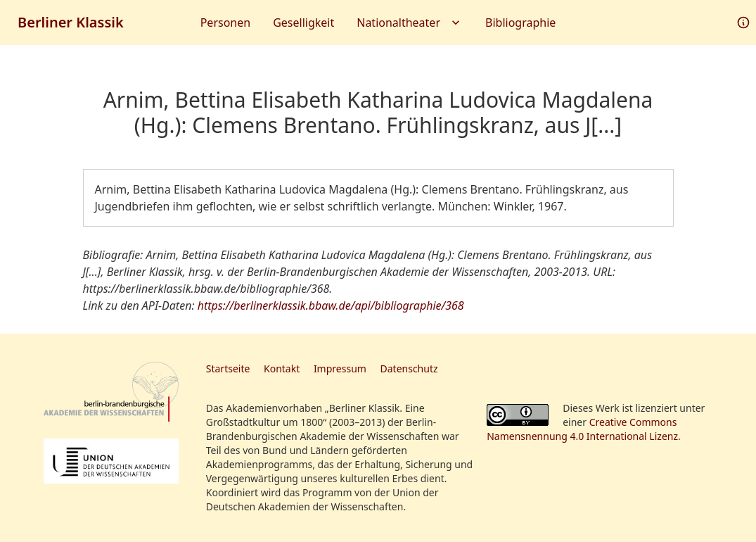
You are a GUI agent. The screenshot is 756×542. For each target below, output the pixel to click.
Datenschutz (409, 368)
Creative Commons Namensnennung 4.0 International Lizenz (582, 429)
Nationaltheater (410, 23)
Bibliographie (520, 23)
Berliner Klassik (71, 22)
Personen (225, 23)
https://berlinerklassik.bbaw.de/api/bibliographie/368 (331, 305)
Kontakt (282, 368)
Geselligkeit (303, 23)
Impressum (340, 368)
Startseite (228, 368)
